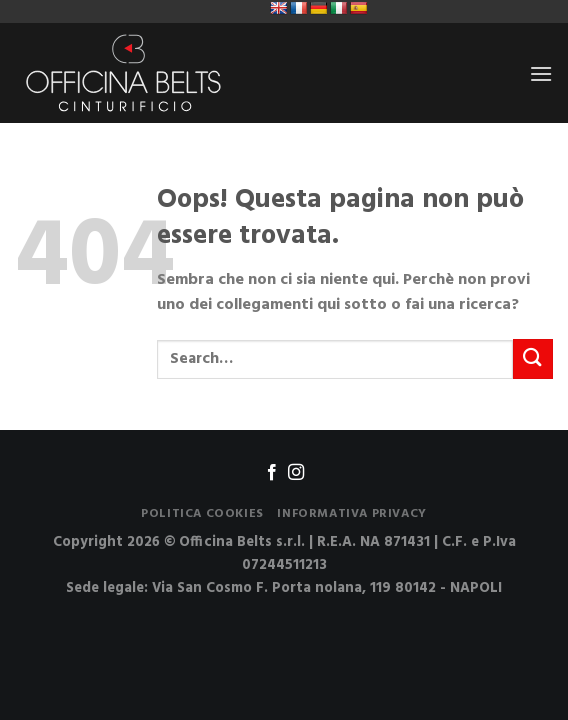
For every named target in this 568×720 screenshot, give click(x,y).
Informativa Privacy (352, 514)
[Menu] (541, 73)
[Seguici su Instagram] (296, 473)
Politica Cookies (202, 514)
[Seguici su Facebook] (272, 473)
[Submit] (533, 358)
